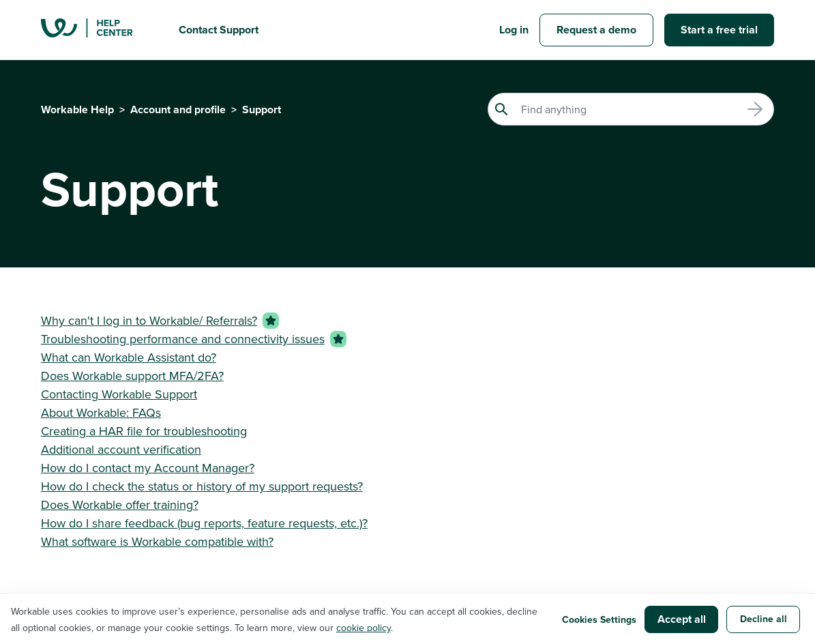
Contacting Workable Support (119, 394)
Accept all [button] (682, 619)
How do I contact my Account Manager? (148, 468)
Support (262, 109)
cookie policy (364, 628)
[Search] (631, 109)
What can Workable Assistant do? (129, 357)
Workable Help (77, 109)
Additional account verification (121, 449)
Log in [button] (514, 30)
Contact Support (219, 30)
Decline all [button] (764, 619)
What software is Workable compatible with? (157, 541)
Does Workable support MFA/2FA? (132, 376)
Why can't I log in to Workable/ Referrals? (149, 320)
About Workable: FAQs (101, 412)
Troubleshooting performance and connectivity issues (183, 339)
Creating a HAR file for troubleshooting (144, 431)
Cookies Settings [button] (599, 619)
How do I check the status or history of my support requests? (202, 486)
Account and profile (178, 109)
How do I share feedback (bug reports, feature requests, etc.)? (204, 523)
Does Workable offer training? (120, 504)
